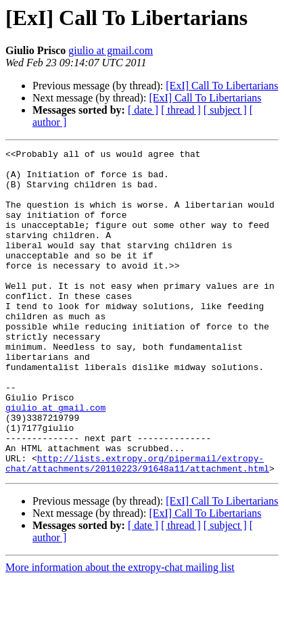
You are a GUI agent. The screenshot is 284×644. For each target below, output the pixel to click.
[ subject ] (225, 110)
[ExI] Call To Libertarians (222, 86)
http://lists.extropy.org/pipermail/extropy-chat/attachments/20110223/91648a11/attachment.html (137, 527)
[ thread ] (181, 110)
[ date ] (143, 110)
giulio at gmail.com (111, 50)
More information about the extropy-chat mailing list (120, 632)
